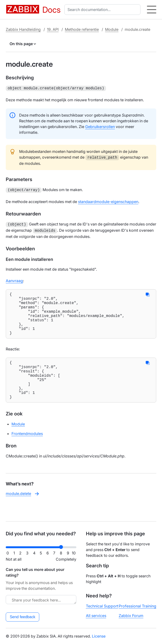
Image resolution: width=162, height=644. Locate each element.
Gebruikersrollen (100, 126)
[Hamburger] (152, 10)
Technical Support (102, 606)
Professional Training (137, 606)
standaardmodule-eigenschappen (108, 200)
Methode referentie (82, 29)
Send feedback (23, 617)
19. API (53, 29)
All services (96, 616)
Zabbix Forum (131, 616)
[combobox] (103, 10)
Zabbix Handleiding (23, 29)
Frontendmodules (27, 449)
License (99, 636)
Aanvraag (14, 278)
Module (112, 29)
